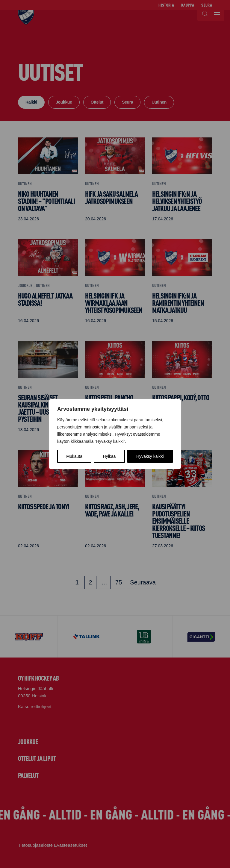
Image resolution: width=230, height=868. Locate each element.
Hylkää (109, 456)
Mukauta (74, 456)
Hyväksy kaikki (150, 456)
